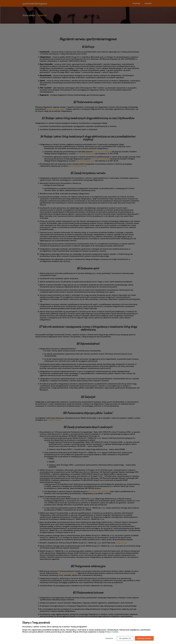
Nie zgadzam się (125, 638)
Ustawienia (109, 638)
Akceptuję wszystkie (144, 638)
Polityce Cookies (112, 632)
